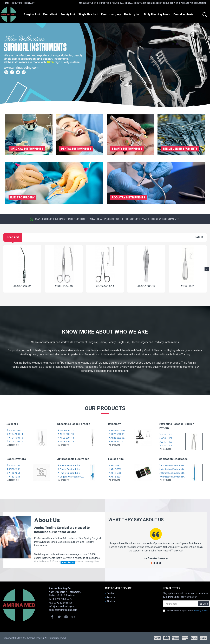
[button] (207, 269)
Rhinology (114, 424)
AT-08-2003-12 (146, 286)
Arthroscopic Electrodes (73, 459)
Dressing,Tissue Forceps (74, 424)
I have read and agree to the (185, 611)
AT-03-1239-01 (22, 286)
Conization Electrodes (173, 459)
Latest (199, 237)
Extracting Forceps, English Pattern (176, 426)
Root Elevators (16, 459)
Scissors (12, 424)
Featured (13, 237)
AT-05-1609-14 (105, 286)
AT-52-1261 (188, 286)
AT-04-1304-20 (64, 286)
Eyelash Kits (116, 459)
